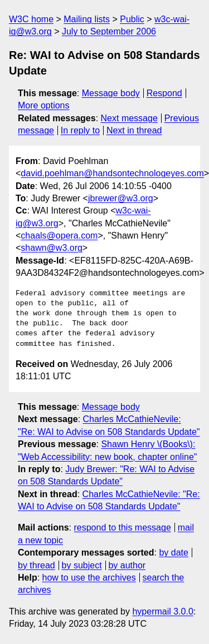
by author (127, 565)
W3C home (31, 19)
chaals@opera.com (59, 236)
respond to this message (122, 527)
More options (44, 105)
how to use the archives (89, 578)
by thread (37, 565)
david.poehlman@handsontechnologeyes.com (112, 173)
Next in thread (134, 130)
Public (132, 19)
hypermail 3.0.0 (162, 611)
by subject (82, 565)
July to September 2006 (109, 31)
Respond (164, 93)
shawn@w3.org (52, 248)
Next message (129, 118)
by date (173, 553)
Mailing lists (87, 19)
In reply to (80, 130)
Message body (111, 93)
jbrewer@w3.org (121, 198)
